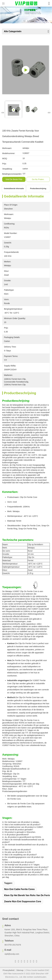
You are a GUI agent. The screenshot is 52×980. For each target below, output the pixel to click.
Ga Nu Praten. (38, 179)
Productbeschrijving (38, 189)
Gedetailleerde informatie (14, 189)
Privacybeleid (8, 970)
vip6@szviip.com (12, 954)
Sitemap (20, 970)
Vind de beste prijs (14, 179)
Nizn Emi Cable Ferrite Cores (19, 889)
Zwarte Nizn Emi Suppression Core (23, 901)
